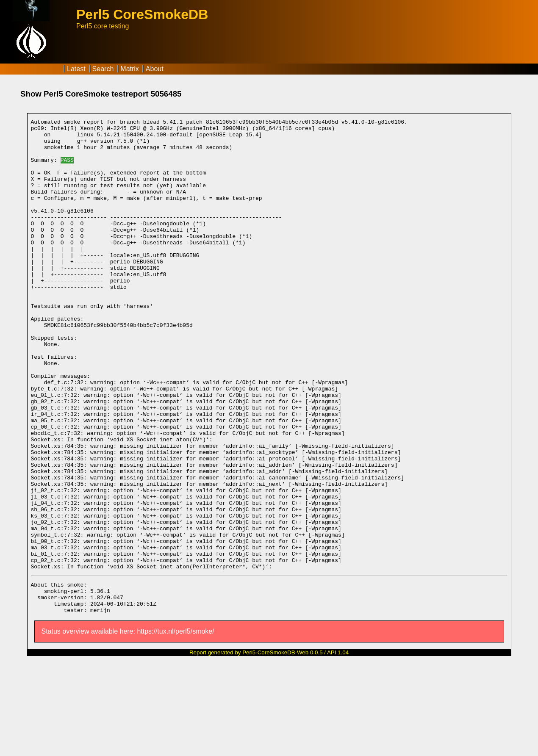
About (155, 69)
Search (103, 69)
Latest (76, 69)
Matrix (130, 69)
